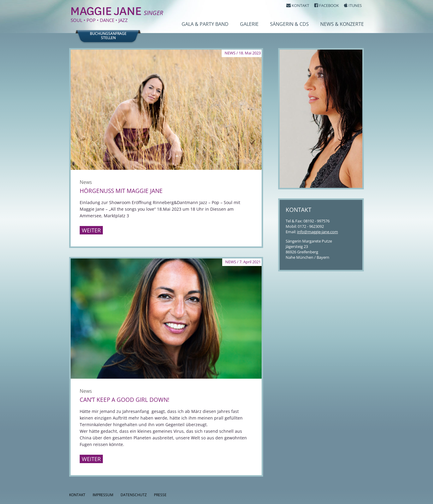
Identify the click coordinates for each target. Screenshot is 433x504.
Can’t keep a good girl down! (124, 400)
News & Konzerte (342, 24)
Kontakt (77, 495)
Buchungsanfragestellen (108, 36)
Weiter (91, 230)
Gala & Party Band (205, 24)
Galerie (249, 24)
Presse (160, 495)
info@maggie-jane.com (318, 232)
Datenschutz (134, 495)
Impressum (103, 495)
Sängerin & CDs (289, 24)
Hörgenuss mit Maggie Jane (121, 191)
